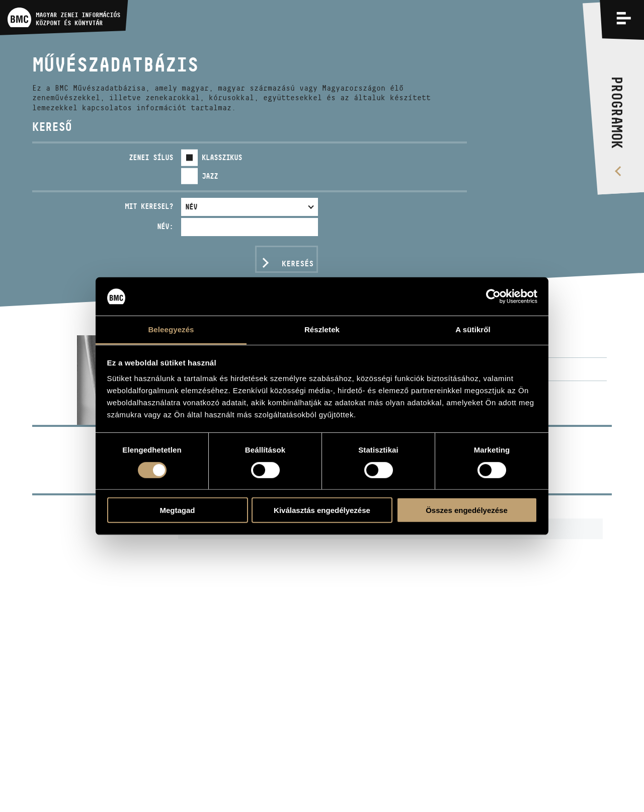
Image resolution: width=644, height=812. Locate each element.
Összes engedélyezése (467, 510)
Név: (165, 226)
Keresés (298, 264)
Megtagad (177, 510)
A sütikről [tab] (473, 329)
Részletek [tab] (322, 329)
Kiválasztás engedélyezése (322, 510)
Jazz (210, 176)
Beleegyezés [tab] (171, 329)
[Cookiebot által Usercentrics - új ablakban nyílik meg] (493, 297)
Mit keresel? (149, 206)
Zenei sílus (151, 157)
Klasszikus (222, 157)
